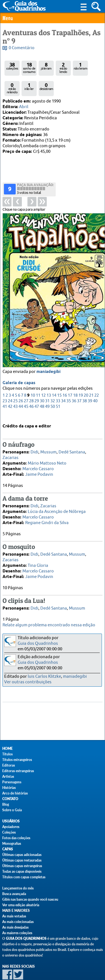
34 (63, 379)
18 (75, 373)
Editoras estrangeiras (18, 771)
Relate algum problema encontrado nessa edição (49, 625)
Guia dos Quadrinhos (38, 644)
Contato (10, 799)
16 (65, 373)
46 (31, 385)
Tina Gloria (38, 556)
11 (38, 373)
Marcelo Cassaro (38, 459)
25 (15, 379)
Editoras (9, 765)
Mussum (48, 443)
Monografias (12, 844)
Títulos (7, 754)
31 (47, 379)
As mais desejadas (15, 927)
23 (5, 379)
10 (33, 373)
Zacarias (11, 448)
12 (43, 373)
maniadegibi (48, 350)
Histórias (9, 788)
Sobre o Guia (12, 810)
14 (54, 373)
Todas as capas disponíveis (22, 871)
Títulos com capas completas (24, 877)
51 (58, 385)
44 (21, 385)
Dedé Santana (72, 443)
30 (42, 379)
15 (59, 373)
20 (86, 373)
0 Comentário (22, 48)
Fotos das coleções (16, 838)
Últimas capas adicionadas (22, 855)
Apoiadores (11, 827)
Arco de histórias (15, 793)
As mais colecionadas (18, 922)
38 (85, 379)
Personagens (12, 782)
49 (47, 385)
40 (95, 379)
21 (91, 373)
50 (53, 385)
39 (90, 379)
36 (74, 379)
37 (79, 379)
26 (21, 379)
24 (10, 379)
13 (49, 373)
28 (31, 379)
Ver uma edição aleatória (21, 905)
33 (58, 379)
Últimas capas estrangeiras (22, 866)
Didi (34, 443)
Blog (6, 804)
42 (10, 385)
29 (37, 379)
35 (69, 379)
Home (7, 749)
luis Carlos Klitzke (44, 676)
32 (53, 379)
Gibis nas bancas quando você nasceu (30, 899)
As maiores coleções (17, 933)
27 (26, 379)
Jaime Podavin (39, 465)
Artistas (8, 776)
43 (15, 385)
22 (97, 373)
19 (81, 373)
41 (5, 385)
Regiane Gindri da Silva (47, 513)
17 (70, 373)
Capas (8, 849)
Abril (24, 107)
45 (26, 385)
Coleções (9, 832)
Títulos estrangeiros (17, 760)
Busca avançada (14, 894)
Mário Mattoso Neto (47, 454)
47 (37, 385)
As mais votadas (14, 916)
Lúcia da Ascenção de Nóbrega (57, 502)
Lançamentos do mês (18, 888)
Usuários (11, 821)
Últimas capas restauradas (22, 860)
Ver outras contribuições (28, 682)
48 (42, 385)
